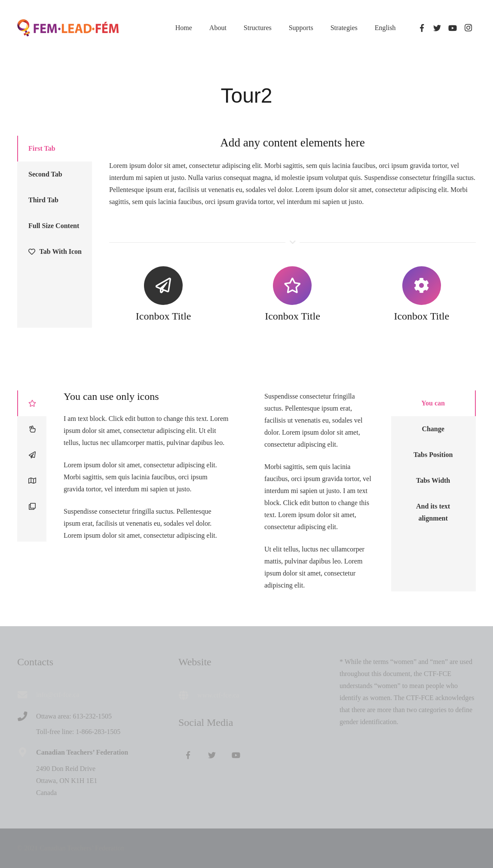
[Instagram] (468, 28)
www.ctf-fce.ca (218, 695)
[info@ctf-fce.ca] (27, 695)
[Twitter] (437, 28)
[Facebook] (422, 28)
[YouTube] (453, 28)
